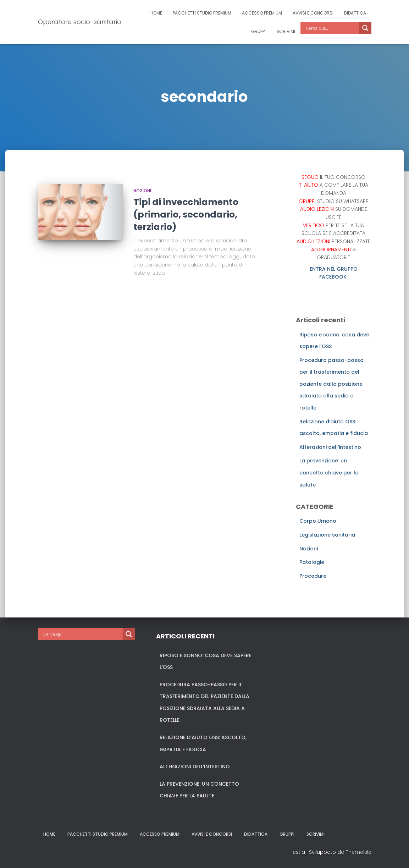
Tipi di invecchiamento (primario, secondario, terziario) (186, 215)
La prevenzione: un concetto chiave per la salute (329, 473)
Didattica (355, 13)
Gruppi (258, 31)
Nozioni (142, 191)
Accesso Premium (262, 13)
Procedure (313, 576)
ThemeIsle (359, 852)
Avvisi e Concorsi (313, 13)
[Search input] (332, 28)
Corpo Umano (318, 521)
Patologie (312, 562)
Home (156, 13)
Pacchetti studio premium (202, 13)
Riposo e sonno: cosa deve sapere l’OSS (206, 661)
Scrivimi (286, 31)
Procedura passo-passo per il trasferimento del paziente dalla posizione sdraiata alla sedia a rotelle (331, 384)
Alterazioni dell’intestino (330, 447)
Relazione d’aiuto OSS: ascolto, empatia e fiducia (203, 743)
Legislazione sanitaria (327, 535)
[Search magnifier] (365, 28)
